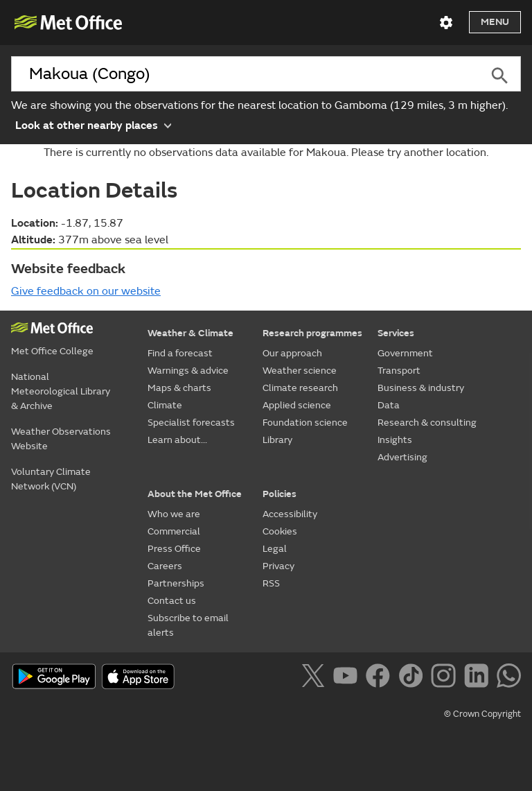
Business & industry (421, 388)
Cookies (280, 531)
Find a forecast (180, 353)
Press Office (174, 549)
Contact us (172, 601)
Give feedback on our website (86, 291)
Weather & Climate (190, 333)
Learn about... (177, 440)
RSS (271, 583)
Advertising (402, 457)
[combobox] (245, 74)
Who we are (174, 514)
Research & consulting (427, 423)
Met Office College (52, 351)
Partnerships (176, 583)
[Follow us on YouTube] (348, 678)
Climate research (300, 388)
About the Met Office (195, 494)
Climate (165, 405)
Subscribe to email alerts (188, 625)
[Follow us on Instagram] (446, 678)
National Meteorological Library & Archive (61, 391)
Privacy (278, 566)
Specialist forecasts (191, 423)
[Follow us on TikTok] (413, 678)
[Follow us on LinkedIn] (479, 678)
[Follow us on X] (316, 678)
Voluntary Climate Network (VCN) (51, 479)
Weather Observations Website (61, 439)
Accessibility (290, 514)
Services (396, 333)
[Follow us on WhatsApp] (509, 678)
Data (389, 405)
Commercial (174, 531)
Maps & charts (179, 388)
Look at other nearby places (93, 124)
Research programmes (312, 333)
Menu (495, 22)
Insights (395, 440)
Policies (280, 494)
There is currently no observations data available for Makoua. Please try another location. (266, 153)
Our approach (292, 353)
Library (277, 440)
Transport (399, 371)
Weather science (300, 371)
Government (405, 353)
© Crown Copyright (482, 714)
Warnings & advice (188, 371)
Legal (275, 549)
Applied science (297, 405)
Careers (165, 566)
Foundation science (305, 423)
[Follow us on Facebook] (381, 678)
